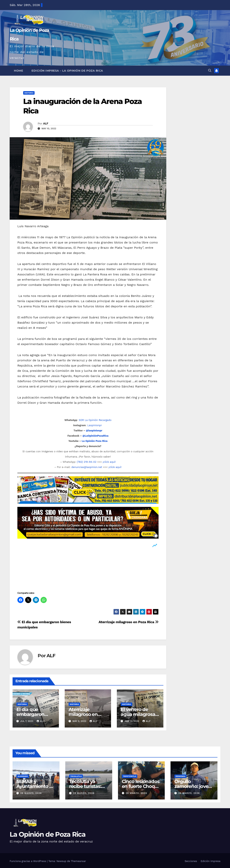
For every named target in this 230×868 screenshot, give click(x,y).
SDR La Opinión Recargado (95, 420)
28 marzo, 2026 (31, 793)
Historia (29, 93)
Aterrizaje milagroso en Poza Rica (129, 622)
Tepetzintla (130, 776)
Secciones (191, 861)
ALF (46, 123)
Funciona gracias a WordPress (28, 861)
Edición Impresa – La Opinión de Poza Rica (67, 71)
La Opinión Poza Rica (95, 441)
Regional (180, 776)
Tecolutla (76, 776)
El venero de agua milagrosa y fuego (140, 714)
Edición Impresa (210, 861)
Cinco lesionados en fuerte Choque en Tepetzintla (141, 786)
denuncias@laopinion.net (87, 467)
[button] (210, 71)
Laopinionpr (95, 425)
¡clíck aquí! (109, 462)
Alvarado (23, 776)
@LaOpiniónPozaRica (95, 436)
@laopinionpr (94, 431)
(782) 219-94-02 (87, 462)
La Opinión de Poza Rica (48, 834)
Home (18, 71)
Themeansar (78, 861)
